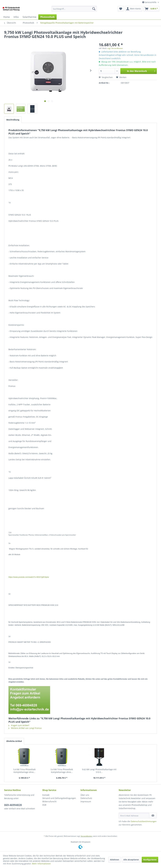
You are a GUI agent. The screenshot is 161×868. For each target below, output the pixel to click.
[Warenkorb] (151, 9)
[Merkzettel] (121, 9)
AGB (44, 805)
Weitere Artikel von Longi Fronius (25, 728)
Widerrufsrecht (49, 801)
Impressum (86, 801)
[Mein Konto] (134, 9)
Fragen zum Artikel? (19, 725)
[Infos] (16, 17)
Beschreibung (13, 120)
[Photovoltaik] (47, 17)
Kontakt (46, 795)
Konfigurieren (150, 860)
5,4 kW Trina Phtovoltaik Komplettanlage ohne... (24, 771)
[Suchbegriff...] (74, 9)
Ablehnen (115, 860)
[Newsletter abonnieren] (153, 816)
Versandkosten (86, 836)
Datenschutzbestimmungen (144, 821)
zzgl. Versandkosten (115, 48)
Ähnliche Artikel (14, 741)
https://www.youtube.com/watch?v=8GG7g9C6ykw (29, 577)
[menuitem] (74, 9)
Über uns (85, 795)
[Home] (7, 17)
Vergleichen (106, 77)
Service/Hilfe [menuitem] (150, 2)
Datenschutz (86, 798)
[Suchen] (94, 9)
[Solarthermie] (29, 17)
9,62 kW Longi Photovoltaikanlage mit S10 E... (99, 771)
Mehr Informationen (41, 864)
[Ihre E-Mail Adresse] (134, 816)
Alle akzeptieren (131, 860)
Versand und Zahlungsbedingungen (59, 798)
